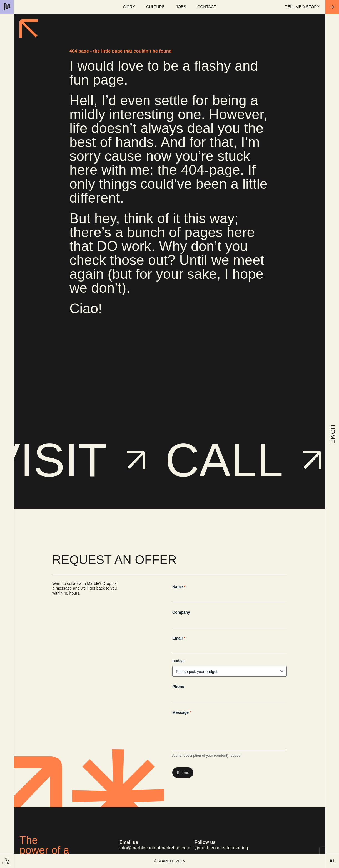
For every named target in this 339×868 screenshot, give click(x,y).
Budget (178, 661)
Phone (178, 687)
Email (179, 638)
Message (182, 713)
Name (179, 587)
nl (7, 860)
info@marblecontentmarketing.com (155, 848)
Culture (155, 7)
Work (129, 7)
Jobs (181, 7)
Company (181, 612)
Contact (207, 7)
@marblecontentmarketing (221, 848)
